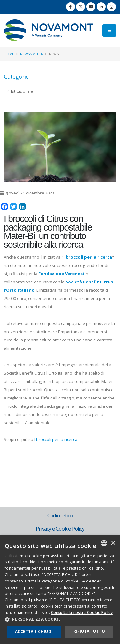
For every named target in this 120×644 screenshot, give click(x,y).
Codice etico (60, 516)
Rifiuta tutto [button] (89, 631)
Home (9, 54)
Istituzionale (22, 91)
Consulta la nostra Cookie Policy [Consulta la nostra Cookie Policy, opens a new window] (82, 613)
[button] (60, 619)
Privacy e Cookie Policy (60, 529)
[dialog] (60, 590)
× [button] (113, 543)
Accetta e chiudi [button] (34, 631)
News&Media (32, 54)
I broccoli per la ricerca (56, 439)
